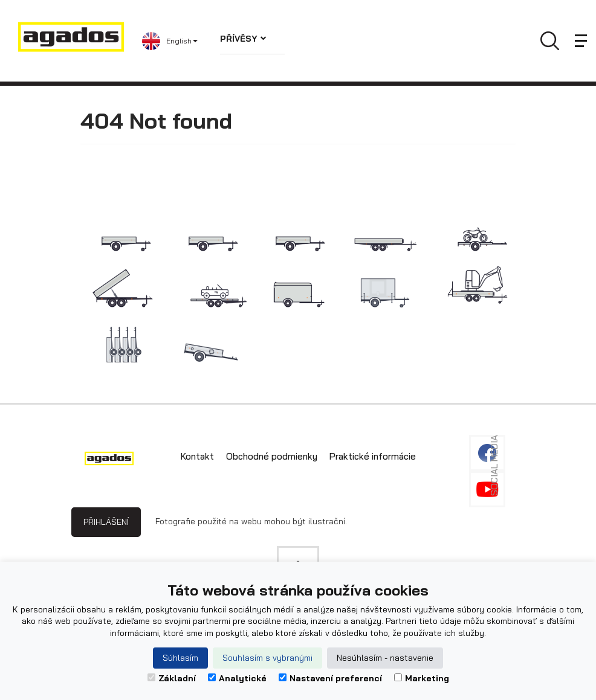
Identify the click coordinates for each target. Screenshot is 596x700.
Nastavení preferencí (330, 678)
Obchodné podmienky (272, 456)
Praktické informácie (373, 456)
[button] (172, 41)
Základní (172, 678)
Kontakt (197, 456)
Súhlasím (180, 658)
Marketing (422, 678)
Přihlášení (106, 522)
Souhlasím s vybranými (267, 658)
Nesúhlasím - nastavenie (385, 658)
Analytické (237, 678)
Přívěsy (243, 39)
